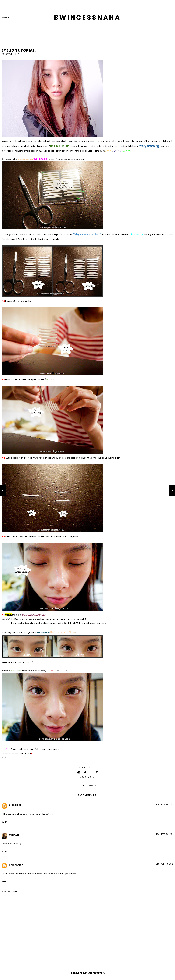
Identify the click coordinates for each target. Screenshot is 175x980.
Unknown (16, 865)
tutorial (91, 777)
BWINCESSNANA (87, 18)
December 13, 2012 (165, 864)
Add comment (9, 892)
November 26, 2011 (164, 804)
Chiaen (14, 835)
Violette (15, 805)
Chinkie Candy (10, 753)
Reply (5, 822)
